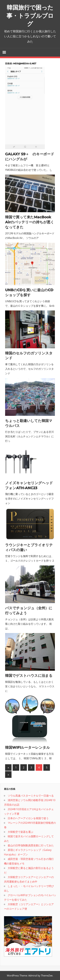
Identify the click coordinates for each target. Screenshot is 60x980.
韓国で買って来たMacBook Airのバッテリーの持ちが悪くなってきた (30, 222)
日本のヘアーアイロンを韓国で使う (28, 818)
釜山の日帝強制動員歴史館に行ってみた (31, 845)
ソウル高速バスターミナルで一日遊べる (31, 796)
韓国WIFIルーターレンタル (28, 748)
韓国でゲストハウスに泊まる (29, 676)
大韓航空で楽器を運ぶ (20, 832)
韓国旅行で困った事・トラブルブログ (30, 16)
